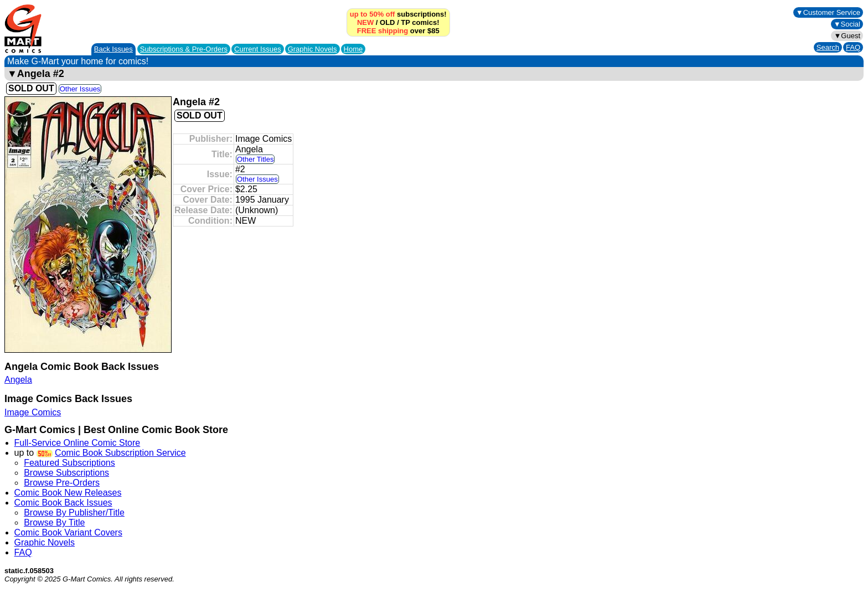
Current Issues (258, 49)
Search (828, 47)
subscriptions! (398, 14)
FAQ (853, 47)
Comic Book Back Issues (63, 503)
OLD (387, 22)
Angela (18, 380)
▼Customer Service (828, 12)
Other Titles (255, 159)
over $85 (398, 31)
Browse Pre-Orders (62, 483)
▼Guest (847, 36)
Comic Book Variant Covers (68, 532)
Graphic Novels (312, 49)
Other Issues (80, 89)
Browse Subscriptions (66, 473)
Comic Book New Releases (68, 493)
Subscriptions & (184, 49)
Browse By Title (54, 522)
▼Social (847, 24)
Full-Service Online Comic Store (77, 443)
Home (353, 49)
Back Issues (113, 49)
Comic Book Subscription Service (120, 453)
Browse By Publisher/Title (74, 513)
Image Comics (33, 412)
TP (405, 22)
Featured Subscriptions (69, 463)
